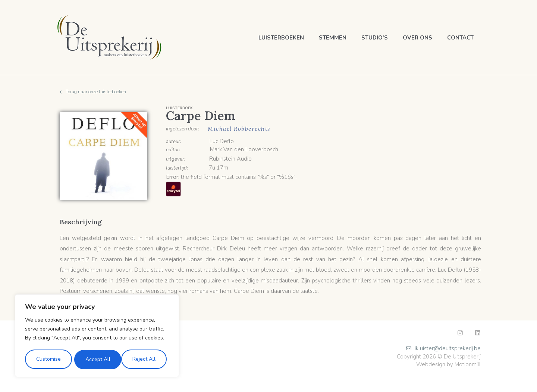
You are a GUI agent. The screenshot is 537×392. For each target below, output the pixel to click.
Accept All (146, 359)
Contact (460, 38)
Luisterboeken (281, 38)
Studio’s (375, 38)
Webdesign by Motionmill (448, 364)
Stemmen (333, 38)
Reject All (97, 359)
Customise (48, 359)
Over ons (417, 38)
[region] (97, 336)
